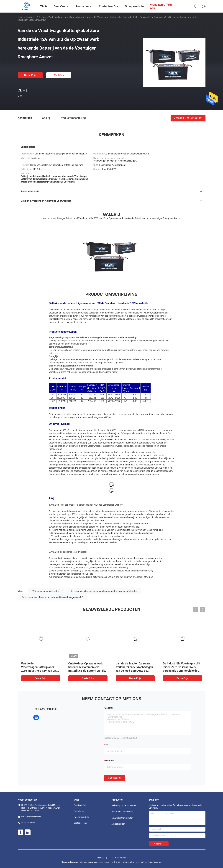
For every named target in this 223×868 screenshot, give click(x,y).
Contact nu (114, 778)
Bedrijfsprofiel (80, 805)
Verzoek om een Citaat (188, 118)
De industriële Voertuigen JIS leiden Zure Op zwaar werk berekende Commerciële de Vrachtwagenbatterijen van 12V (181, 671)
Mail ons (59, 75)
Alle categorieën (118, 824)
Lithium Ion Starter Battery (123, 818)
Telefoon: (110, 761)
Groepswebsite (134, 6)
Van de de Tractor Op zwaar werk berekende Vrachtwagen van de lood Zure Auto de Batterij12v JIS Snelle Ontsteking (134, 671)
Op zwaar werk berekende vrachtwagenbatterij (61, 17)
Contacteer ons (80, 823)
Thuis (20, 17)
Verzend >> (159, 844)
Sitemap (100, 858)
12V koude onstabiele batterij (46, 591)
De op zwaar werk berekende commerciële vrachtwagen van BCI (53, 597)
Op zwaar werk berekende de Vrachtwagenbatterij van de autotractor (104, 591)
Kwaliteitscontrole (82, 817)
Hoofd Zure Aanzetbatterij (122, 812)
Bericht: (109, 708)
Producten (31, 17)
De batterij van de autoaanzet (124, 805)
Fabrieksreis (79, 811)
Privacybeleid (121, 858)
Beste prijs (30, 75)
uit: (107, 745)
